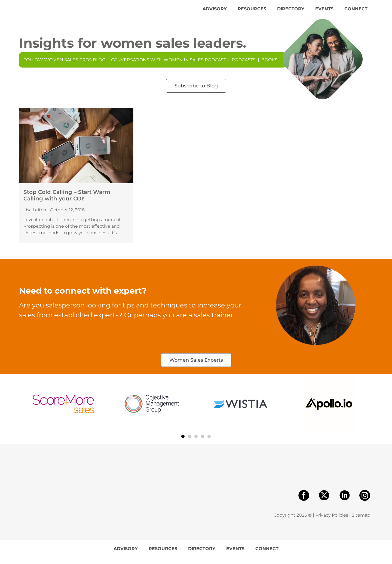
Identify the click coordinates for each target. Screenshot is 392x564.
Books (269, 66)
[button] (183, 443)
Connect (356, 12)
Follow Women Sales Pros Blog (64, 66)
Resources (252, 12)
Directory (291, 12)
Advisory (215, 12)
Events (324, 12)
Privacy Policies (332, 521)
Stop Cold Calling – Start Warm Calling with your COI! (67, 202)
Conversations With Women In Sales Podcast (169, 66)
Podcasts (244, 66)
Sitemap (361, 521)
